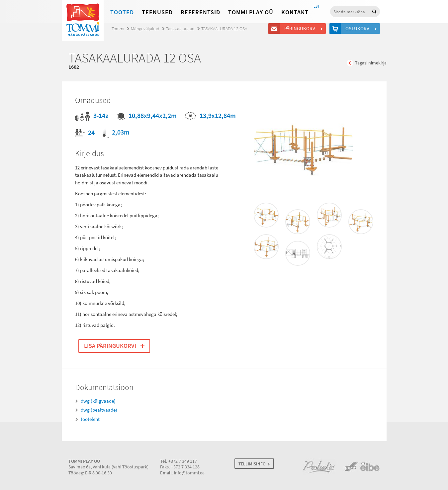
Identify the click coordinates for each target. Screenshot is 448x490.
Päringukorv (301, 29)
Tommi (118, 29)
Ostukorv (358, 29)
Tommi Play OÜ (251, 12)
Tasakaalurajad (180, 29)
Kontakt (295, 12)
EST (316, 6)
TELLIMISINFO (252, 464)
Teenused (157, 12)
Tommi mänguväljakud (83, 20)
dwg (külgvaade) (98, 401)
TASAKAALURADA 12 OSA (224, 29)
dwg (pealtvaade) (99, 410)
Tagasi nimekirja (371, 63)
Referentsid (200, 12)
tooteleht (90, 419)
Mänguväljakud (145, 29)
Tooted (122, 12)
